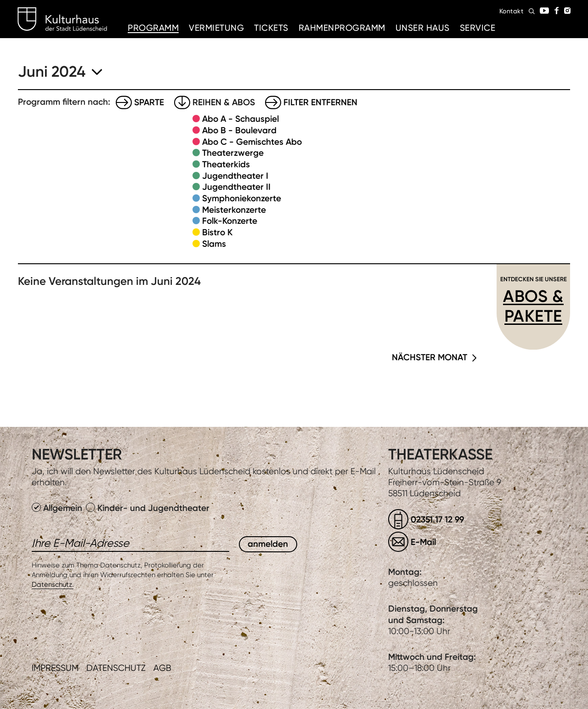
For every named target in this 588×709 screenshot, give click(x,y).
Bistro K (217, 232)
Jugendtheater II (236, 187)
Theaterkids (226, 164)
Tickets (271, 28)
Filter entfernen (320, 102)
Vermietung (216, 28)
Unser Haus (423, 28)
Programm (153, 28)
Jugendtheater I (235, 176)
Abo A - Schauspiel (240, 119)
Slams (214, 244)
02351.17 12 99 (437, 519)
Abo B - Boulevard (239, 130)
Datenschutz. (53, 584)
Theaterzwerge (233, 153)
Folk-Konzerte (230, 221)
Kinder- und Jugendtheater (148, 508)
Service (478, 28)
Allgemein (58, 508)
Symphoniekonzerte (242, 198)
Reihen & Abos (224, 102)
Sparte (149, 102)
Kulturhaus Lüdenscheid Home (62, 19)
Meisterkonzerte (234, 210)
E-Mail (423, 542)
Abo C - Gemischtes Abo (252, 142)
